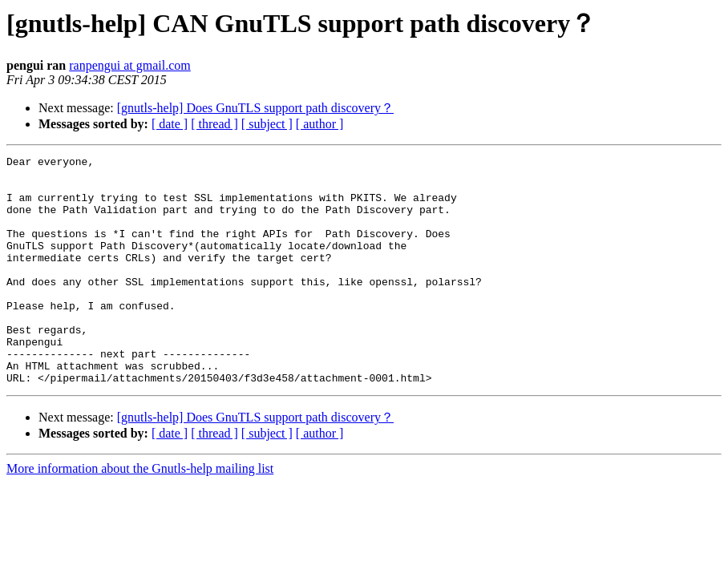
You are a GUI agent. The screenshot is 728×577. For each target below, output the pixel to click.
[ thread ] (214, 124)
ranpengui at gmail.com (130, 65)
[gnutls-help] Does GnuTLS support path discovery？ (255, 108)
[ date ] (170, 124)
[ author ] (320, 124)
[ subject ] (267, 124)
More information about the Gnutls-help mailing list (140, 514)
